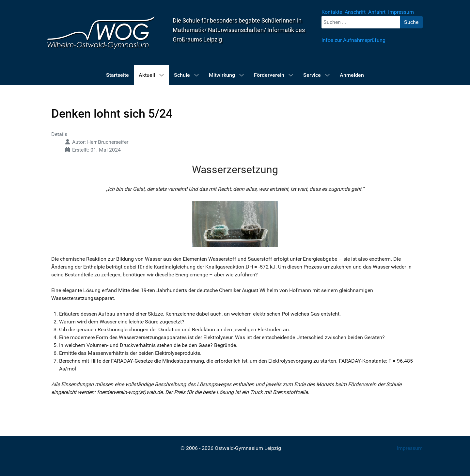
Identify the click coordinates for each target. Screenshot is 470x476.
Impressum (410, 448)
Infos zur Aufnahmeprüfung (353, 40)
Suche (411, 22)
